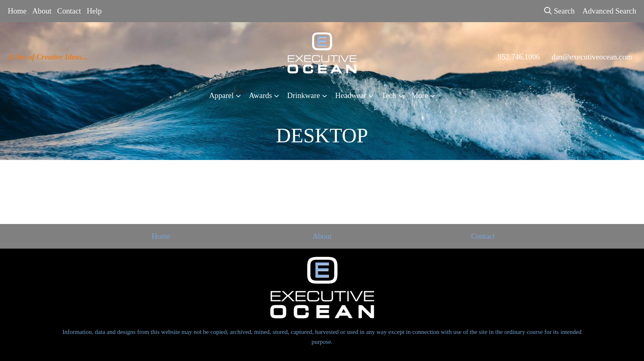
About (42, 11)
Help (94, 11)
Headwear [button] (351, 95)
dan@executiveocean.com (592, 57)
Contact (69, 11)
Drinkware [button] (304, 95)
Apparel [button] (221, 95)
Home (17, 11)
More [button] (420, 95)
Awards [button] (260, 95)
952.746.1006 (519, 57)
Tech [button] (389, 95)
